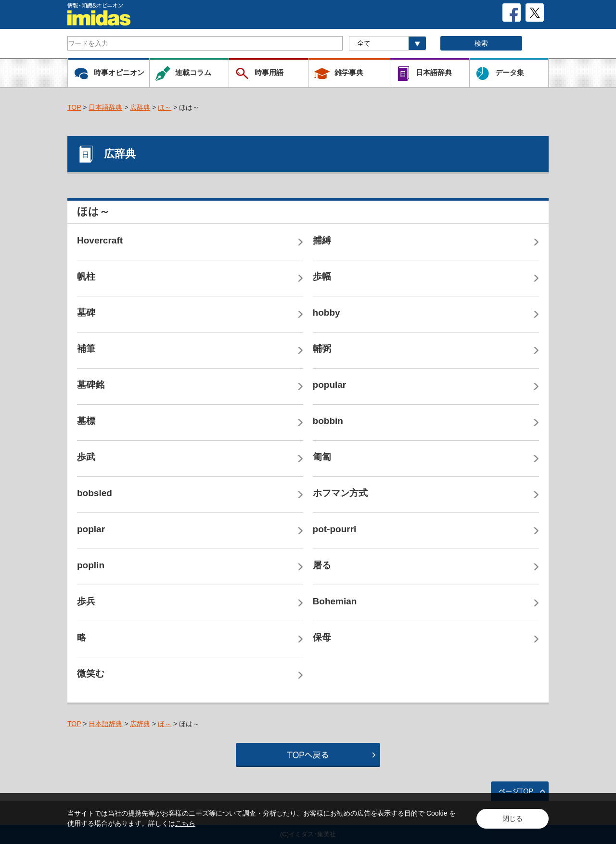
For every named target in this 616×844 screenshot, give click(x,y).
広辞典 (140, 107)
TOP (74, 107)
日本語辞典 (105, 107)
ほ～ (165, 107)
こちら (185, 823)
